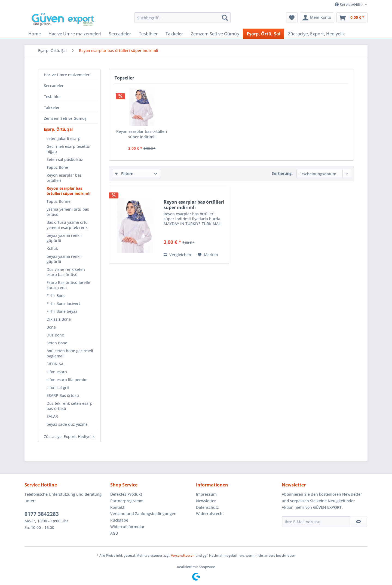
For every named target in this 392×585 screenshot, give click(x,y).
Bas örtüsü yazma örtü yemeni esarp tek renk (67, 225)
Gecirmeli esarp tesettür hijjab (69, 149)
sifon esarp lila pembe (67, 380)
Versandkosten (183, 555)
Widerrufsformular (127, 527)
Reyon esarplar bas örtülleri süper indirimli (68, 191)
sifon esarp (57, 372)
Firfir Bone (56, 295)
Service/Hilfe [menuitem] (349, 4)
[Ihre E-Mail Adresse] (316, 522)
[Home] (35, 34)
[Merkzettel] (292, 18)
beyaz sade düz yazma (67, 424)
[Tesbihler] (148, 34)
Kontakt (117, 507)
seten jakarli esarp (64, 138)
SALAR (52, 416)
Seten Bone (57, 343)
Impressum (206, 494)
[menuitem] (183, 18)
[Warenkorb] (352, 18)
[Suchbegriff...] (183, 18)
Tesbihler (52, 97)
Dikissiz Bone (59, 319)
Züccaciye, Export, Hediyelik (69, 437)
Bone (51, 327)
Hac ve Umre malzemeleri (67, 75)
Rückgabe (119, 520)
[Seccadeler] (120, 34)
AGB (114, 533)
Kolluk (52, 248)
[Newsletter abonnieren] (359, 522)
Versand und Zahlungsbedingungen (143, 514)
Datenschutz (207, 507)
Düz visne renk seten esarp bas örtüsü (66, 272)
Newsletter (206, 501)
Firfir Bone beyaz (62, 311)
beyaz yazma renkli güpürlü (64, 238)
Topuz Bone (57, 167)
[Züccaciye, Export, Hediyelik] (316, 34)
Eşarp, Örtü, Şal (58, 129)
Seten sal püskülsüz (65, 159)
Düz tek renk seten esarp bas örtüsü (70, 406)
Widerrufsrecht (210, 514)
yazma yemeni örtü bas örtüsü (68, 212)
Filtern (124, 174)
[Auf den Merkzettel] (208, 255)
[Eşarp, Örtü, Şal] (264, 34)
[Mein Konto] (317, 18)
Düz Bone (55, 335)
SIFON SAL (56, 364)
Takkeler (52, 107)
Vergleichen (177, 255)
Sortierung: (282, 173)
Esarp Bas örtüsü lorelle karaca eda (68, 285)
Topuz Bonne (59, 201)
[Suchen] (225, 18)
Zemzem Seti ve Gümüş (65, 118)
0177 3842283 (42, 514)
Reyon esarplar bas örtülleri (64, 178)
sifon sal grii (58, 388)
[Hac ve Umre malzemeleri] (75, 34)
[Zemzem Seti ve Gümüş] (215, 34)
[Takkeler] (174, 34)
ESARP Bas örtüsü (63, 395)
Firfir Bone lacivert (63, 303)
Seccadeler (54, 86)
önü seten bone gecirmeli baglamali (70, 353)
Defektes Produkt (126, 494)
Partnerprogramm (127, 501)
